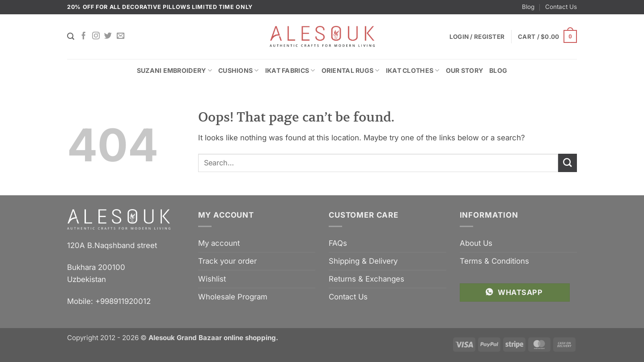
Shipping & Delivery (363, 261)
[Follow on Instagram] (96, 36)
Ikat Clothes (413, 70)
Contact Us (561, 7)
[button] (547, 37)
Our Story (465, 70)
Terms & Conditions (494, 261)
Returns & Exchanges (366, 279)
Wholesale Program (233, 297)
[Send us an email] (121, 36)
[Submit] (568, 163)
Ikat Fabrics (290, 70)
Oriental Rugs (351, 70)
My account (219, 243)
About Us (476, 243)
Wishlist (212, 279)
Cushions (239, 70)
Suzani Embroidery (174, 70)
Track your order (227, 261)
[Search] (71, 36)
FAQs (338, 243)
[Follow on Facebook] (83, 36)
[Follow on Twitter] (108, 36)
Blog (528, 7)
